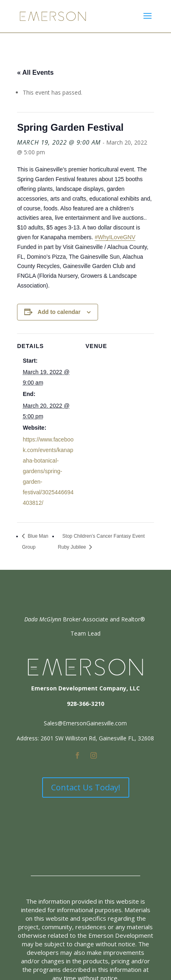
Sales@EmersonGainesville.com (85, 723)
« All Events (35, 72)
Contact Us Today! (86, 787)
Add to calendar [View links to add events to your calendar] (59, 312)
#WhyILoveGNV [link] (115, 237)
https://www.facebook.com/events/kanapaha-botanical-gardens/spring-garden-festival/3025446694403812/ (48, 471)
